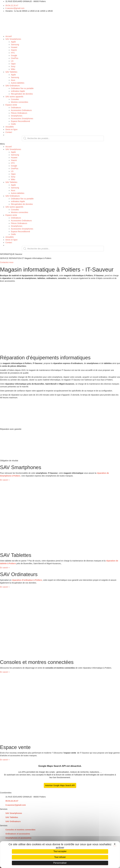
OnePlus (15, 58)
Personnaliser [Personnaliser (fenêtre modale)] (60, 863)
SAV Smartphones (13, 39)
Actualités (10, 127)
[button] (60, 144)
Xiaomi (14, 50)
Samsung (15, 45)
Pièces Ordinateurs (19, 113)
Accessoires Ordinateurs (21, 110)
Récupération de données (22, 94)
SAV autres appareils (14, 97)
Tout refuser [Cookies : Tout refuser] (60, 857)
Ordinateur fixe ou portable (22, 88)
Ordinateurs (16, 108)
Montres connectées (20, 102)
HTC (13, 53)
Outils (13, 124)
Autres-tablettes (18, 83)
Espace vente (11, 105)
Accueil (9, 36)
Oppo (13, 64)
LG (12, 61)
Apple (13, 42)
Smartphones (17, 116)
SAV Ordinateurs (13, 86)
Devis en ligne (11, 129)
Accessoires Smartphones (22, 119)
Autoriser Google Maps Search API (60, 785)
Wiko (13, 69)
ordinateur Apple (18, 91)
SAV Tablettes (11, 72)
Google (14, 55)
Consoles (15, 99)
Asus (13, 80)
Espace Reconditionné (20, 121)
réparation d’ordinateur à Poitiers (27, 580)
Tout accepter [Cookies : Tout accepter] (60, 851)
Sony (13, 66)
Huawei (14, 47)
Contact (9, 132)
